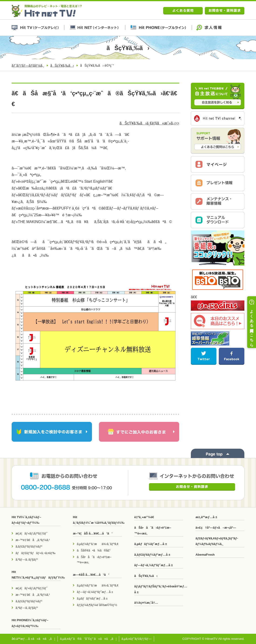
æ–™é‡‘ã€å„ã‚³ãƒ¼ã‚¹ (33, 540)
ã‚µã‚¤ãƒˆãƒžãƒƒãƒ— (137, 639)
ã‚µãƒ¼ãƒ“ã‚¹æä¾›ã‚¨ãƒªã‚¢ (98, 544)
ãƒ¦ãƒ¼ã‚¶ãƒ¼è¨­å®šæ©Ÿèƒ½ (97, 605)
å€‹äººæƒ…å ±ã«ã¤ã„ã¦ (33, 639)
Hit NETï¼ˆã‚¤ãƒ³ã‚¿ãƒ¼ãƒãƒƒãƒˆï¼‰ (36, 575)
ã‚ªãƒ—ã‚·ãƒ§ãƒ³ (27, 560)
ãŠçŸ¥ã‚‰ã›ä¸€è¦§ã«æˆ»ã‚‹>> (149, 123)
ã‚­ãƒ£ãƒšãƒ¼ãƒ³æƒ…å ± (152, 555)
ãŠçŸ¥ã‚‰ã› (62, 65)
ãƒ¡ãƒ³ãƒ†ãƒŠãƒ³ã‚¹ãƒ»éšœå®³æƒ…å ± (159, 589)
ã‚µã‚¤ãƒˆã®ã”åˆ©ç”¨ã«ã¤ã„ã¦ (88, 639)
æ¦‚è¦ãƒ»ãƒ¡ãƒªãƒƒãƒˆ (32, 533)
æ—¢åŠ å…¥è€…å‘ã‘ (91, 575)
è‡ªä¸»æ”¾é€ (145, 517)
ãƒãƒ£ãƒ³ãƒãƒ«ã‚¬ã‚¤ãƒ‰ (35, 553)
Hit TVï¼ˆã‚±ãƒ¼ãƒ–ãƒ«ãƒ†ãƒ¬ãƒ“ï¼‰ (26, 520)
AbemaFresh (205, 555)
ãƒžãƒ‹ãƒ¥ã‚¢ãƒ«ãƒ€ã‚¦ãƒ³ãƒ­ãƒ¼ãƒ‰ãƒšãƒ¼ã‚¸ (217, 541)
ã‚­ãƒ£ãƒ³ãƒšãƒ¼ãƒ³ (29, 546)
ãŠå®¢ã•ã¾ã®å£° (94, 550)
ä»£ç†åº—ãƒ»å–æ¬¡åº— (216, 528)
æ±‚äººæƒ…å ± (206, 517)
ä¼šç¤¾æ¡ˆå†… (146, 603)
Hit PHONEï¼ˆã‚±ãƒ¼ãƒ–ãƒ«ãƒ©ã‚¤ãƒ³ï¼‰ (30, 623)
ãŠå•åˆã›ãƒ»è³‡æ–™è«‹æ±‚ (94, 560)
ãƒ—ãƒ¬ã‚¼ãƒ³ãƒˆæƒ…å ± (95, 592)
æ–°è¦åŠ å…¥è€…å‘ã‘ (93, 533)
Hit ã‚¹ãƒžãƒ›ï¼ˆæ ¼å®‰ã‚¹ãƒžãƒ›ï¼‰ (97, 520)
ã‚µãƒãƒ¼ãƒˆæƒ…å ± (92, 598)
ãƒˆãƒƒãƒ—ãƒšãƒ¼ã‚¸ (28, 65)
